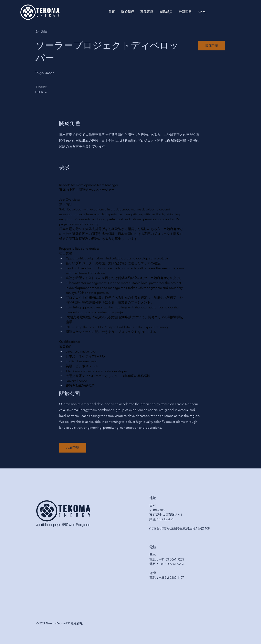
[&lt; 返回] (50, 32)
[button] (212, 46)
